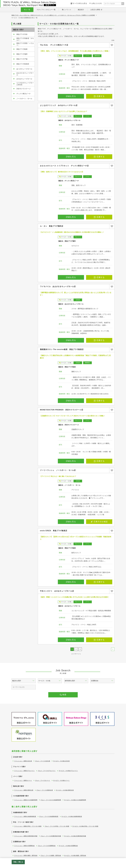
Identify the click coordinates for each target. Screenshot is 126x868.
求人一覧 (27, 10)
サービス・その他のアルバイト (68, 771)
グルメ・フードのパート (43, 780)
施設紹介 (81, 10)
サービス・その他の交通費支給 (68, 846)
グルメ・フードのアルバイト (47, 771)
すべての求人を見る (80, 3)
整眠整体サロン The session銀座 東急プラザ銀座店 (62, 349)
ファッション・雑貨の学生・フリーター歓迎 (28, 826)
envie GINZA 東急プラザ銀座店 (54, 531)
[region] (63, 863)
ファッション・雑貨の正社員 (23, 761)
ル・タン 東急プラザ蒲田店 (52, 226)
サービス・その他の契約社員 (65, 790)
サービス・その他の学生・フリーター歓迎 (85, 826)
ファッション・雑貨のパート (23, 780)
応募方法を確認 (99, 522)
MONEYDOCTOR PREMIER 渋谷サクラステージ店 (62, 410)
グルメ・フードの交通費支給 (47, 846)
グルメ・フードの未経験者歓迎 (49, 816)
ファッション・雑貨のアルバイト (24, 771)
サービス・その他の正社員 (61, 761)
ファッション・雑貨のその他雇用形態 (26, 800)
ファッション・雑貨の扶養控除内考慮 (26, 836)
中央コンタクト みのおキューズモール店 (57, 591)
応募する (99, 96)
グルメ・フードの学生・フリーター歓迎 (57, 826)
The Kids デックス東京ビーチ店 (54, 45)
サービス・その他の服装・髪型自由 (75, 855)
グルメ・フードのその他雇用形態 (51, 800)
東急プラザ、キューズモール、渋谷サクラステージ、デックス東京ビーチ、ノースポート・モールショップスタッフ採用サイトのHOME (53, 15)
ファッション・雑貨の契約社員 (24, 790)
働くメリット (67, 10)
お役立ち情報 (95, 10)
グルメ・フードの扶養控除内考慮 (51, 836)
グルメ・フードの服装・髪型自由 (51, 855)
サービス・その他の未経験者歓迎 (72, 816)
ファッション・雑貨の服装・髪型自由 (26, 855)
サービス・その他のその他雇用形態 (75, 800)
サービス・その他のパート (61, 780)
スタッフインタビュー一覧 (46, 10)
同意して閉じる (18, 862)
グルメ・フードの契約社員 (45, 790)
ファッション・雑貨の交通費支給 (24, 846)
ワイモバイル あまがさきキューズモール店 (58, 286)
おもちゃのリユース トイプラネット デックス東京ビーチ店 (64, 166)
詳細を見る (71, 96)
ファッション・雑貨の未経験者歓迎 (25, 816)
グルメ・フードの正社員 (43, 761)
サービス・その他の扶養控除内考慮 (75, 836)
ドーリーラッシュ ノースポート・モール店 (58, 470)
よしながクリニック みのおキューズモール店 (59, 105)
